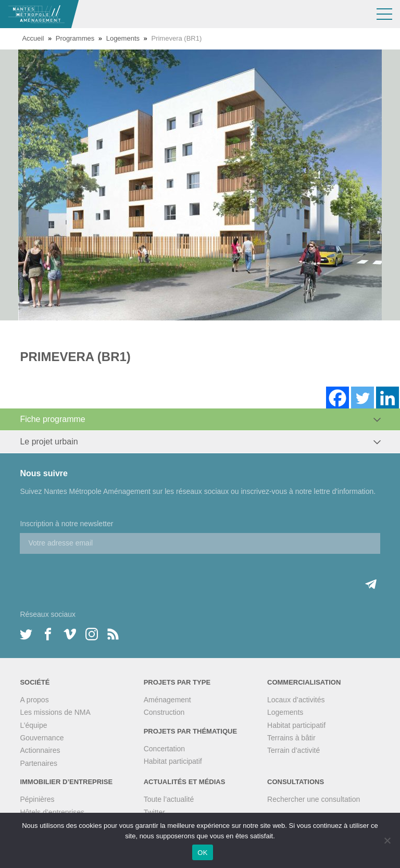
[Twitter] (362, 398)
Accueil (33, 38)
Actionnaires (40, 750)
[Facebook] (337, 398)
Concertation (164, 749)
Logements (123, 38)
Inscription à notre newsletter (66, 524)
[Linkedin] (387, 398)
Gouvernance (42, 738)
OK (202, 853)
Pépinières (37, 799)
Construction (164, 712)
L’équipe (33, 725)
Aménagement (167, 700)
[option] (200, 185)
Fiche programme (52, 419)
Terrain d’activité (293, 750)
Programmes (75, 38)
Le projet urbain (49, 442)
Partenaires (39, 763)
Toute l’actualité (169, 799)
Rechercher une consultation (314, 799)
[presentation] (99, 574)
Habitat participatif (173, 761)
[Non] (387, 840)
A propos (34, 700)
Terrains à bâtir (291, 738)
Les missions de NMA (55, 712)
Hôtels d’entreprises (52, 812)
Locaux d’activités (296, 700)
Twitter (154, 812)
